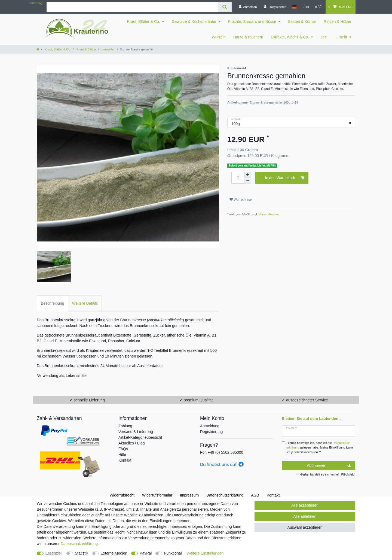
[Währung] (306, 7)
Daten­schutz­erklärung (225, 495)
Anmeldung (210, 426)
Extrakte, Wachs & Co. (290, 37)
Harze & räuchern (248, 37)
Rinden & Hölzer (338, 22)
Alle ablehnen (305, 516)
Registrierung (211, 432)
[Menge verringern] (248, 181)
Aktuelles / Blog (132, 443)
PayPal (146, 553)
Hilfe (122, 455)
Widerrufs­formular (157, 495)
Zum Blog (36, 3)
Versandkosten (269, 214)
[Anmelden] (248, 7)
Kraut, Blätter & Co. (144, 22)
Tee (324, 37)
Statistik (82, 553)
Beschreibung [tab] (53, 303)
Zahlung (125, 426)
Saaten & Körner (302, 22)
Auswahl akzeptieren (305, 527)
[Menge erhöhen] (248, 175)
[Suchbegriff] (132, 7)
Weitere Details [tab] (85, 303)
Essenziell (54, 553)
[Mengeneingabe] (238, 178)
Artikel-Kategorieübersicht (140, 437)
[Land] (294, 7)
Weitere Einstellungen (205, 553)
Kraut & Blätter (86, 49)
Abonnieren (329, 466)
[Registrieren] (275, 7)
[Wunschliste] (319, 7)
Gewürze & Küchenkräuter (194, 22)
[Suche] (225, 7)
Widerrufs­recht (122, 495)
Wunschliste (241, 199)
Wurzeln (219, 37)
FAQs (123, 449)
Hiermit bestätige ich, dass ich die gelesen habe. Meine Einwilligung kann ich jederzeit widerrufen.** (320, 447)
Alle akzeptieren (305, 505)
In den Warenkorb (285, 178)
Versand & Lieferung (136, 432)
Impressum (189, 495)
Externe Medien (114, 553)
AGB (255, 495)
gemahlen (108, 49)
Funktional (173, 553)
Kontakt (125, 460)
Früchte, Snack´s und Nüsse (252, 22)
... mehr (341, 37)
